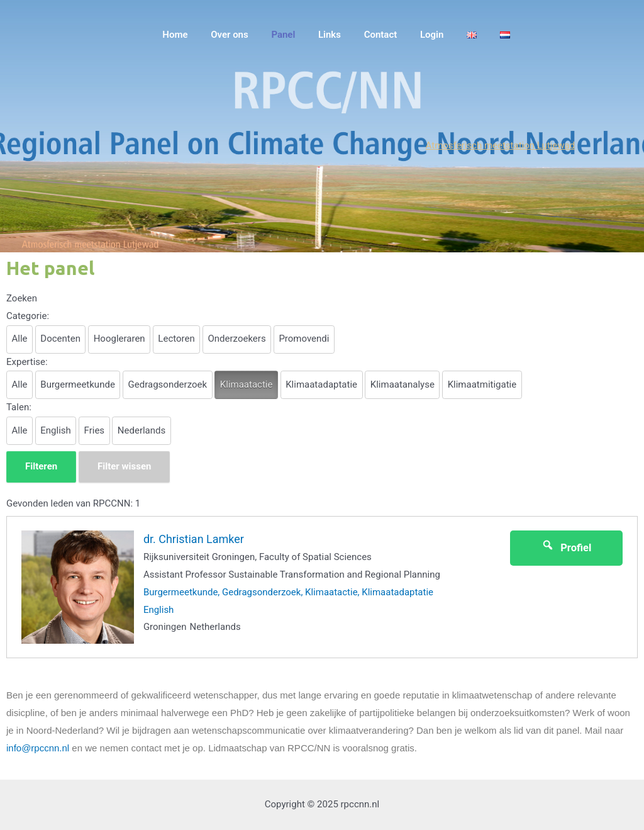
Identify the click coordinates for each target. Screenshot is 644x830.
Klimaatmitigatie (482, 384)
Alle (20, 339)
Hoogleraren (119, 339)
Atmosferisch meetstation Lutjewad (501, 145)
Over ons (257, 35)
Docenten (60, 339)
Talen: (19, 407)
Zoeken (22, 298)
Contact (395, 35)
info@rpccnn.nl (38, 748)
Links (348, 35)
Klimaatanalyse (402, 384)
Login (442, 35)
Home (206, 35)
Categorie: (28, 316)
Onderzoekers (236, 339)
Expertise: (27, 362)
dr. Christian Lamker (194, 539)
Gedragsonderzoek (168, 384)
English (56, 430)
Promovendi (304, 339)
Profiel (566, 546)
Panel (306, 35)
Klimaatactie (247, 384)
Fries (95, 430)
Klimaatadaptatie (321, 384)
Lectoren (176, 339)
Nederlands (142, 430)
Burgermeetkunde (78, 384)
